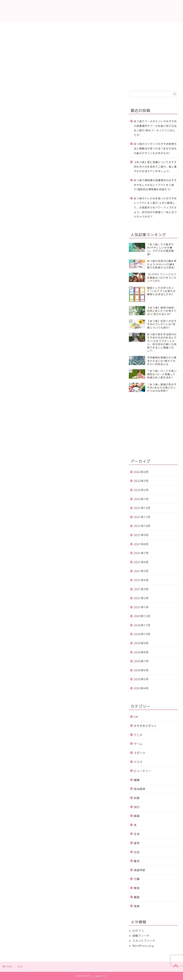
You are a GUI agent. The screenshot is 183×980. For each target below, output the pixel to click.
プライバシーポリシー (106, 29)
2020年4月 (141, 688)
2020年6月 (141, 670)
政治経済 (140, 789)
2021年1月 (141, 607)
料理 (137, 798)
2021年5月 (141, 571)
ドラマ (138, 762)
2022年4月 (141, 472)
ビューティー (142, 771)
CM (136, 717)
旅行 (137, 807)
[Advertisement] (156, 59)
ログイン (138, 931)
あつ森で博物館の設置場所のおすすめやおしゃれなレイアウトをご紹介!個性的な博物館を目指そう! (155, 185)
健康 (137, 780)
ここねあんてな (91, 11)
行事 (137, 879)
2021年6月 (141, 562)
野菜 (137, 888)
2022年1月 (141, 499)
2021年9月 (141, 535)
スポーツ (140, 753)
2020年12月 (142, 616)
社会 (137, 852)
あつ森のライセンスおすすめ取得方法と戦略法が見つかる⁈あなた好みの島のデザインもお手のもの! (155, 148)
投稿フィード (141, 936)
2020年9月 (141, 643)
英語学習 (140, 870)
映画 (137, 816)
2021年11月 (142, 517)
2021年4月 (141, 580)
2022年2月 (141, 490)
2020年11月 (142, 625)
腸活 (137, 861)
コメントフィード (144, 941)
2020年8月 (141, 652)
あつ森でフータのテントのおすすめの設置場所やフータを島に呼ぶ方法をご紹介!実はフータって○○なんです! (155, 128)
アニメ (138, 735)
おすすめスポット (145, 726)
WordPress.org (143, 946)
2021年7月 (141, 553)
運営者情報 (135, 28)
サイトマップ (165, 28)
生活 (137, 834)
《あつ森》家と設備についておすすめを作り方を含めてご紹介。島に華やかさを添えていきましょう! (155, 167)
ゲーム (138, 744)
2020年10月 (142, 634)
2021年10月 (142, 526)
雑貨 (137, 897)
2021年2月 (141, 598)
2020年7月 (141, 661)
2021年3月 (141, 589)
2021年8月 (141, 544)
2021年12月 (142, 508)
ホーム (18, 28)
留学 (137, 843)
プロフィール (77, 28)
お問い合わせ (48, 28)
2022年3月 (141, 481)
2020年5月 (141, 679)
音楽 (137, 906)
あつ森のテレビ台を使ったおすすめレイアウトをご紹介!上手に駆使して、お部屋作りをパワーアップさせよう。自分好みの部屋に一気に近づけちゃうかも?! (155, 207)
